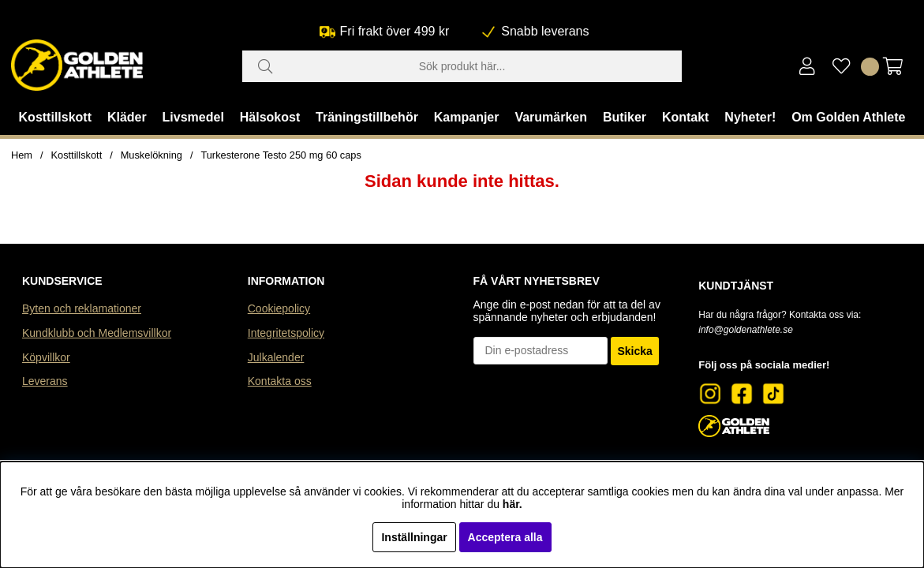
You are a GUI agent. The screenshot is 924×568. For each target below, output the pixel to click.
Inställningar (414, 537)
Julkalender (276, 357)
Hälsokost (270, 117)
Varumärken (551, 117)
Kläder (127, 117)
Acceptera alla (505, 537)
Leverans (45, 381)
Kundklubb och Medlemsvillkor (97, 333)
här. (513, 504)
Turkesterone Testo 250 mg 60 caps (281, 155)
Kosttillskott (55, 117)
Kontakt (686, 117)
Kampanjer (467, 117)
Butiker (625, 117)
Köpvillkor (46, 357)
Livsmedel (193, 117)
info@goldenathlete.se (746, 330)
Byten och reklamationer (82, 308)
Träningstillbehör (367, 117)
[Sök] (462, 66)
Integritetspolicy (286, 333)
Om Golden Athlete (848, 117)
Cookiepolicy (279, 308)
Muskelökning (152, 155)
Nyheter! (750, 117)
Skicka (634, 351)
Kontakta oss (280, 381)
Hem (22, 155)
